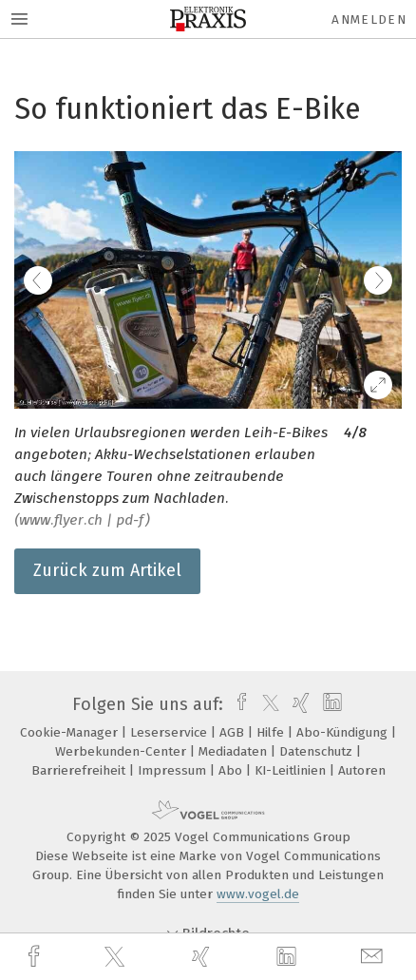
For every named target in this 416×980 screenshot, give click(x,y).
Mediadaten (235, 751)
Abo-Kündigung (344, 732)
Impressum (174, 770)
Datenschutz (318, 751)
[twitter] (117, 957)
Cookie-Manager (71, 732)
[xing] (203, 957)
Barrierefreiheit (80, 770)
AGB (234, 732)
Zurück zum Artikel (107, 570)
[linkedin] (289, 957)
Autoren (362, 770)
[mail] (374, 957)
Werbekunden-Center (123, 751)
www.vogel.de (258, 894)
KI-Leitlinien (292, 770)
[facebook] (36, 957)
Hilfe (272, 732)
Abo (232, 770)
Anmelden (369, 19)
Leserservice (170, 732)
